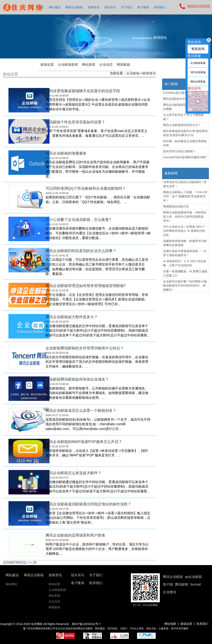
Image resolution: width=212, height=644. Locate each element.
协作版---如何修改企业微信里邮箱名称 (185, 143)
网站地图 (170, 624)
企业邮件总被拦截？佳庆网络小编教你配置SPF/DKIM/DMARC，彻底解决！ (185, 286)
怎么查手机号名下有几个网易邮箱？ (183, 117)
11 (25, 562)
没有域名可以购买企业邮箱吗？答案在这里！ (185, 184)
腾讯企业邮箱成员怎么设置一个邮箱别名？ (81, 411)
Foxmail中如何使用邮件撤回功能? (185, 157)
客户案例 (143, 7)
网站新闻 (89, 65)
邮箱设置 (47, 65)
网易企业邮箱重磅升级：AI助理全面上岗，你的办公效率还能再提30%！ (185, 217)
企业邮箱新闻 (68, 65)
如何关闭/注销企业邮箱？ (179, 151)
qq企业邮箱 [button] (193, 577)
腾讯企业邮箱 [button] (173, 577)
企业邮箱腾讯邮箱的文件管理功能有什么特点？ (85, 348)
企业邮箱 (133, 73)
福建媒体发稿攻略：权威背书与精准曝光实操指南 (185, 243)
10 (22, 562)
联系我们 (160, 7)
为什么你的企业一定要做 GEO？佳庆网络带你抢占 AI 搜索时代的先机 (184, 231)
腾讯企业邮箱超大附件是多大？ (72, 317)
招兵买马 (110, 7)
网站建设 (55, 7)
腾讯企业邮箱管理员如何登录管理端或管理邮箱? (86, 286)
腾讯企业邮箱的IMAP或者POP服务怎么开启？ (84, 442)
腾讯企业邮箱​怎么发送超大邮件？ (73, 473)
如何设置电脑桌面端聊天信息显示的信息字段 (83, 91)
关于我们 (127, 7)
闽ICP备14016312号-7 (86, 624)
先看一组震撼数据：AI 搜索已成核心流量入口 (185, 273)
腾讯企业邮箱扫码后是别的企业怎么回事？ (81, 251)
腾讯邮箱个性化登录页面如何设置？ (75, 122)
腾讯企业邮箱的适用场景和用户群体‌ (75, 535)
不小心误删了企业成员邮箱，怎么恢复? (78, 220)
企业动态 (106, 65)
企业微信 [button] (170, 592)
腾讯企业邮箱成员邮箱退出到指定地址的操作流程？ (88, 504)
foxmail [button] (196, 584)
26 (35, 562)
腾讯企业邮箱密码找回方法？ (182, 125)
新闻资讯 (94, 7)
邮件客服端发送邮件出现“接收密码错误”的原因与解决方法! (185, 133)
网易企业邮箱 (74, 7)
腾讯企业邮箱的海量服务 (66, 153)
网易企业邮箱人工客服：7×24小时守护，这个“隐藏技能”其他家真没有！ (185, 196)
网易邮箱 (123, 65)
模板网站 (11, 584)
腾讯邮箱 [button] (182, 584)
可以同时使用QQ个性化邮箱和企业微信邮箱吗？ (86, 188)
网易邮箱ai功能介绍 (176, 206)
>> (30, 562)
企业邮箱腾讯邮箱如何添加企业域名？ (77, 379)
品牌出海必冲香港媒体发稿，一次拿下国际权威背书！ (185, 253)
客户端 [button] (168, 584)
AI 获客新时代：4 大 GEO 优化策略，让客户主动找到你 (185, 263)
